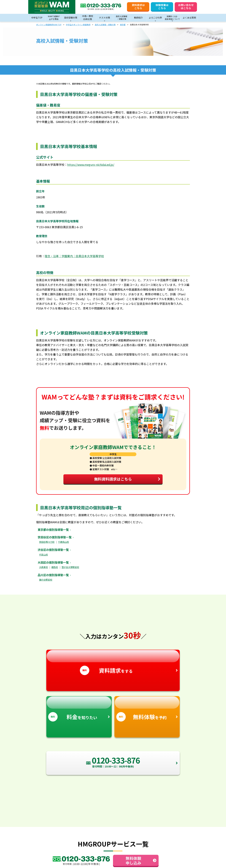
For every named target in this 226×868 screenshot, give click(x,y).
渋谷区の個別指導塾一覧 (53, 552)
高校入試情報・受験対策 (105, 25)
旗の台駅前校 (46, 582)
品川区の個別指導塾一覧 (53, 578)
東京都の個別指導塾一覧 (53, 532)
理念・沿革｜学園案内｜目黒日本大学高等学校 (74, 256)
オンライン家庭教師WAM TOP (49, 25)
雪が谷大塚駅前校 (70, 570)
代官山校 (43, 557)
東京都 (123, 25)
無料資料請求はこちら (126, 481)
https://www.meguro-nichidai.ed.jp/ (91, 165)
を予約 (147, 712)
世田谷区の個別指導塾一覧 (55, 540)
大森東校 (43, 570)
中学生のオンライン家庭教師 (78, 25)
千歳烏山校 (63, 545)
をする (113, 665)
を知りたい (79, 712)
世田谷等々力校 (47, 545)
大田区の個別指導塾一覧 (53, 565)
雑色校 (55, 570)
